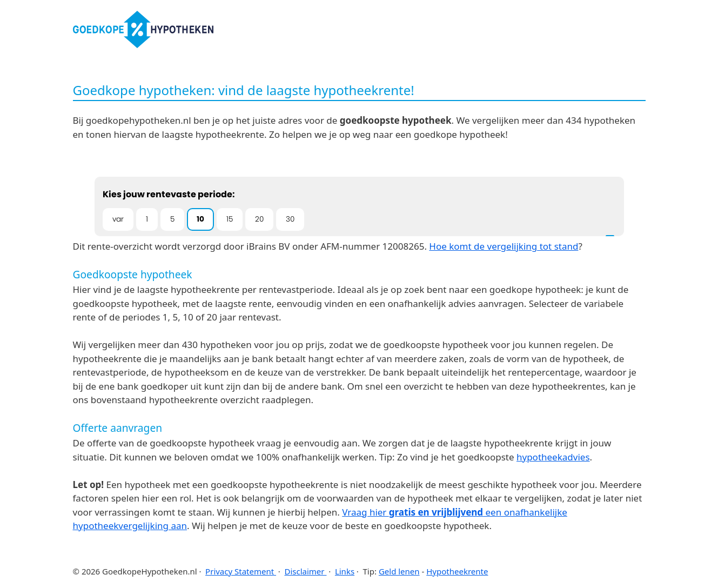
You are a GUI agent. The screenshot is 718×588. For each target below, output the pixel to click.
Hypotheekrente (457, 571)
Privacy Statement (241, 571)
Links (345, 571)
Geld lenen (399, 571)
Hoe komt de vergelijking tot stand (504, 246)
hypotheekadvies (553, 457)
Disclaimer (305, 571)
